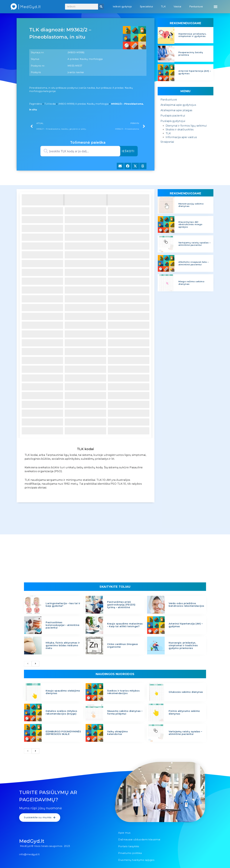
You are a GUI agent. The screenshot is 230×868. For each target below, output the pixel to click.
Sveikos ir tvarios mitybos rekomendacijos (123, 692)
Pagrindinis (36, 104)
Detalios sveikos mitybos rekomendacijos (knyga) (61, 712)
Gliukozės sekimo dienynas (186, 692)
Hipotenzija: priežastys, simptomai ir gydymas (192, 35)
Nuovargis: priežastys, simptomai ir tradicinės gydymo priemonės (183, 645)
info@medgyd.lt (29, 854)
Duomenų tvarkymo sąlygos (136, 860)
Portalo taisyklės (129, 846)
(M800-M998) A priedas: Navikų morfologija (83, 104)
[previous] (28, 664)
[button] (215, 7)
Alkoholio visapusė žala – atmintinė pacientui (194, 263)
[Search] (101, 7)
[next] (35, 664)
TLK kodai (50, 104)
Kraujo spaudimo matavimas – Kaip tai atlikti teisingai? (125, 625)
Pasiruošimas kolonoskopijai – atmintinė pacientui (63, 625)
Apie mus (124, 833)
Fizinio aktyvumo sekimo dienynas (184, 712)
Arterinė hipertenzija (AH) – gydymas (195, 72)
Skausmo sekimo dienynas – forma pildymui (125, 712)
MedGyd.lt (32, 841)
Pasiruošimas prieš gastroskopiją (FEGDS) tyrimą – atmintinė (121, 605)
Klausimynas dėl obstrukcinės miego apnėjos (190, 224)
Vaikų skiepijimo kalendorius (117, 733)
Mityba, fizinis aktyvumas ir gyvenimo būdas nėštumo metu (63, 645)
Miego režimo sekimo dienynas (191, 283)
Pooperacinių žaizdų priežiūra (191, 54)
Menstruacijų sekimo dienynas (191, 205)
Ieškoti (128, 151)
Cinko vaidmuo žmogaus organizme (123, 646)
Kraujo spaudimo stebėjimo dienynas (63, 692)
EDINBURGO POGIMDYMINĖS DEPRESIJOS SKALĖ (63, 733)
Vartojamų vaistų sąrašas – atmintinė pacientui (195, 244)
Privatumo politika (130, 853)
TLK (163, 7)
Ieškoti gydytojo (122, 7)
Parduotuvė (196, 7)
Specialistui (146, 7)
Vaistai (177, 7)
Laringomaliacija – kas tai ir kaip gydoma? (63, 605)
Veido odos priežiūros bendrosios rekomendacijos (186, 605)
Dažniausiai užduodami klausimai (139, 839)
